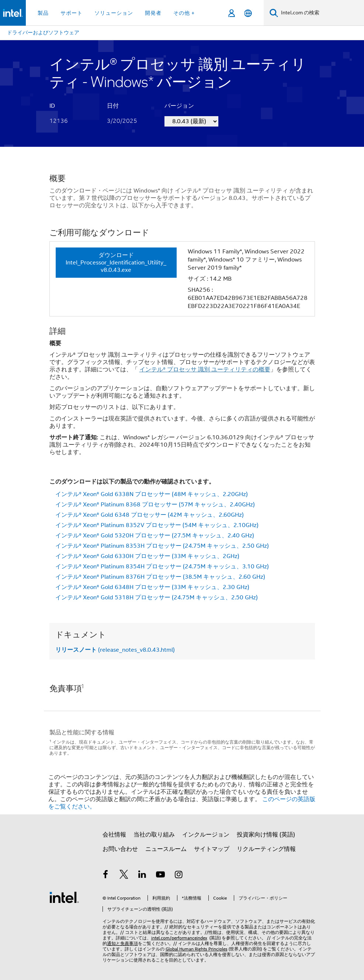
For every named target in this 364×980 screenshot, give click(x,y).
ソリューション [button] (114, 13)
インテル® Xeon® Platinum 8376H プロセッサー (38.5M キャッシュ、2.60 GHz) (160, 577)
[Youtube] (160, 876)
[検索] (274, 13)
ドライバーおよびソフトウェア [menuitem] (43, 32)
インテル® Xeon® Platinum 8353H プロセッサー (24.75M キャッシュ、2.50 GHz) (162, 546)
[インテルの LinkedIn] (142, 876)
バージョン (179, 106)
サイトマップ (212, 849)
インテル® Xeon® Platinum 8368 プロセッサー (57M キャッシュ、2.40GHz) (155, 505)
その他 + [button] (184, 13)
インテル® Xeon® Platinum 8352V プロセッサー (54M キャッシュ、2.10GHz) (157, 525)
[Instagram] (179, 876)
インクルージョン (206, 835)
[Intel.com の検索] (321, 13)
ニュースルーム (166, 849)
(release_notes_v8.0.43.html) (115, 650)
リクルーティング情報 (266, 849)
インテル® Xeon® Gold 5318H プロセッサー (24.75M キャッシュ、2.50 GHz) (157, 598)
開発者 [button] (153, 13)
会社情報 (114, 835)
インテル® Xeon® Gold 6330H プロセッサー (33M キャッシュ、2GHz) (147, 556)
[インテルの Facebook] (106, 876)
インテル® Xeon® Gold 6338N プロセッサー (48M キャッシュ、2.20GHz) (152, 494)
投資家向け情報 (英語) (266, 835)
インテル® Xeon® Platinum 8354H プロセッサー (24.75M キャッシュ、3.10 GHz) (162, 567)
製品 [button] (43, 13)
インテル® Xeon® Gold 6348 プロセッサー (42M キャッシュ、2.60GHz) (150, 515)
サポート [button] (72, 13)
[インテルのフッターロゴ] (64, 897)
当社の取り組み (154, 835)
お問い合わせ (120, 849)
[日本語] (248, 13)
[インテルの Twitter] (124, 876)
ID (52, 106)
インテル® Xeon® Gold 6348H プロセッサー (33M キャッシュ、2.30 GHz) (152, 587)
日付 (113, 106)
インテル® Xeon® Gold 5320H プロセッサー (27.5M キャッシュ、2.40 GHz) (155, 536)
